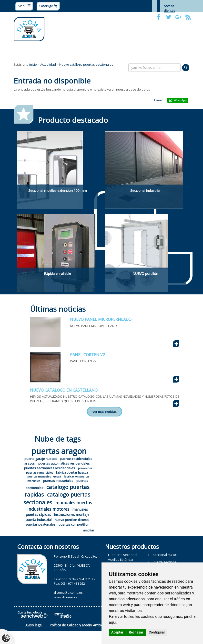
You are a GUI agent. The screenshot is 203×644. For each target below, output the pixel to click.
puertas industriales (58, 481)
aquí (113, 622)
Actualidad (48, 64)
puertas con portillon (74, 524)
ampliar (89, 530)
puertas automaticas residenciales (64, 463)
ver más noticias (105, 412)
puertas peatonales (41, 524)
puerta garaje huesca (41, 459)
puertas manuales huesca (44, 476)
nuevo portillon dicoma (72, 520)
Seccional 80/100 (165, 555)
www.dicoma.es (66, 597)
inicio (33, 64)
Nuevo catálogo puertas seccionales (86, 64)
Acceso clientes (169, 8)
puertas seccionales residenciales (50, 468)
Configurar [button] (157, 632)
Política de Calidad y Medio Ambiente (79, 625)
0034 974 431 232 (81, 579)
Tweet (158, 100)
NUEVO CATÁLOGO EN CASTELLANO (64, 390)
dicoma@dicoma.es (68, 592)
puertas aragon (59, 451)
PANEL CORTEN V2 (87, 355)
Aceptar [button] (117, 632)
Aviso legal (34, 625)
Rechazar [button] (136, 632)
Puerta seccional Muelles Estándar (122, 557)
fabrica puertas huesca (72, 473)
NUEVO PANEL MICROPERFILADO (101, 319)
